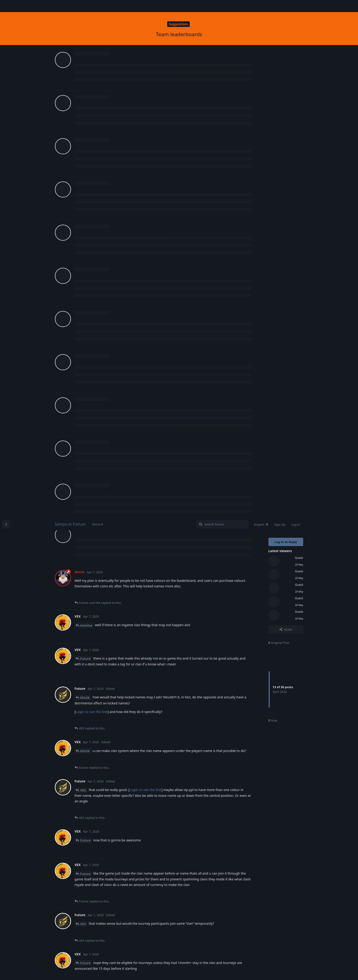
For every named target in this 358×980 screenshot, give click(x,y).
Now (273, 202)
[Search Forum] (223, 6)
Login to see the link (92, 194)
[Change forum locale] (261, 6)
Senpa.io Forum (70, 6)
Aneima (86, 107)
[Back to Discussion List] (6, 6)
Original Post (279, 124)
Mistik (85, 179)
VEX (83, 272)
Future (85, 140)
